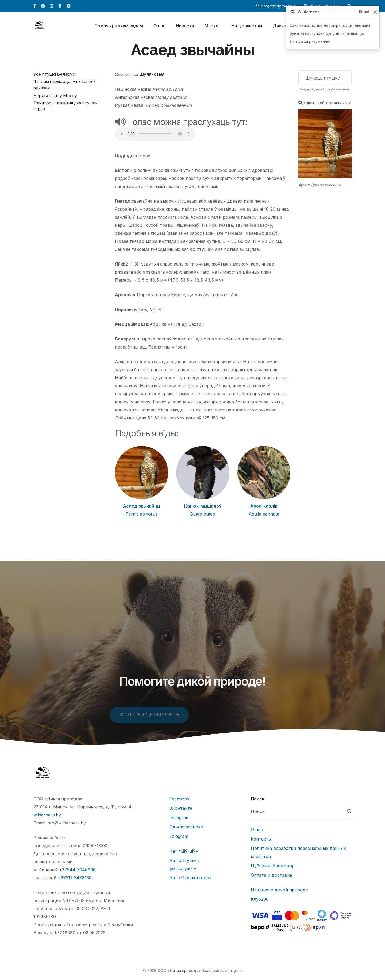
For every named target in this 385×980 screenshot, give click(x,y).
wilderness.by (47, 815)
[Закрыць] (375, 12)
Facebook (179, 799)
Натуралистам (247, 26)
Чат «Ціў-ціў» (184, 851)
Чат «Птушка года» (190, 878)
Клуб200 (260, 899)
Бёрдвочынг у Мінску (55, 96)
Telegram (179, 836)
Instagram (179, 818)
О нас (159, 26)
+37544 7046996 (77, 870)
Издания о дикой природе (279, 890)
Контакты (261, 839)
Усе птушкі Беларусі (55, 74)
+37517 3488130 (75, 878)
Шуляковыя (152, 74)
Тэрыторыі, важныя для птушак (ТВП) (66, 106)
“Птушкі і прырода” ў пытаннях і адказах (65, 85)
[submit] (349, 811)
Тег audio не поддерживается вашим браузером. (155, 134)
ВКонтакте (181, 808)
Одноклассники (186, 827)
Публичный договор (273, 866)
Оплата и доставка (271, 875)
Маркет (213, 26)
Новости (185, 26)
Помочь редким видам (119, 26)
